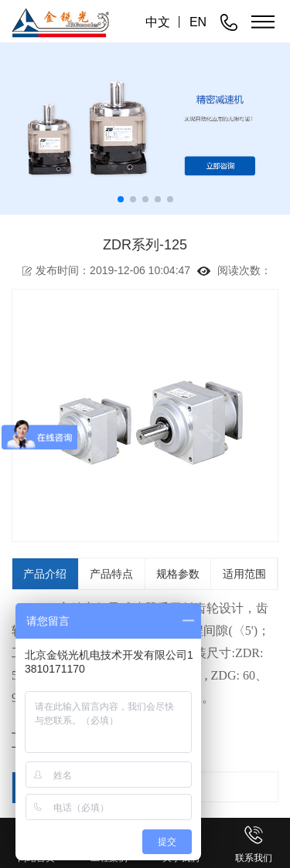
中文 (158, 22)
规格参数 (178, 574)
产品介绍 (45, 574)
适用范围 (244, 574)
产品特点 (111, 574)
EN (198, 22)
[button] (121, 199)
